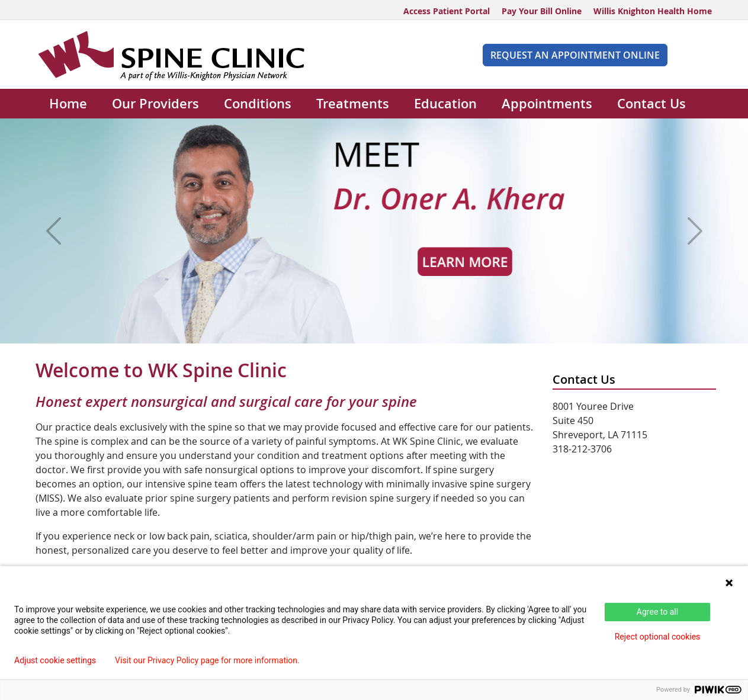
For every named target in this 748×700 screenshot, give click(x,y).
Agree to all (657, 612)
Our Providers (155, 104)
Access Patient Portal (447, 11)
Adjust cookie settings (55, 660)
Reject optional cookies (658, 637)
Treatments (353, 104)
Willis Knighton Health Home (653, 11)
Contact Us (651, 104)
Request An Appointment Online (575, 55)
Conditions (258, 104)
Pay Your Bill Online (542, 11)
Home (68, 104)
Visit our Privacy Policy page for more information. (207, 660)
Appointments (547, 104)
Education (445, 104)
